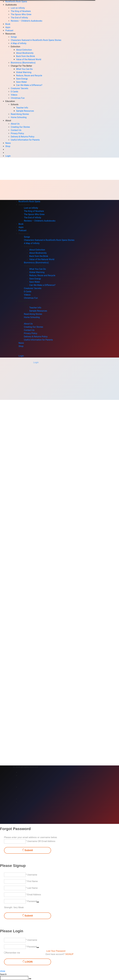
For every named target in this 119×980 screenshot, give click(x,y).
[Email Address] (15, 895)
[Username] (15, 875)
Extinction (15, 47)
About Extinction (24, 50)
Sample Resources (25, 111)
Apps (8, 27)
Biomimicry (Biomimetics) (23, 63)
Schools (15, 104)
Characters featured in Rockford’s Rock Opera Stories (36, 40)
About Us (15, 124)
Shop (8, 146)
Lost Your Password (56, 951)
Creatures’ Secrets (19, 88)
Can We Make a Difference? (29, 85)
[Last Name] (15, 888)
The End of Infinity (19, 18)
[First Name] (15, 881)
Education (10, 101)
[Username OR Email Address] (15, 841)
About (8, 121)
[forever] (5, 953)
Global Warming (24, 72)
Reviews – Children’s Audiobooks (26, 21)
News (8, 143)
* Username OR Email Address (41, 841)
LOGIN (28, 962)
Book (8, 24)
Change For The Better (21, 66)
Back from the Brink (26, 56)
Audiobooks (11, 5)
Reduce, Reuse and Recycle (29, 76)
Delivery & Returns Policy (23, 137)
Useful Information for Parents (25, 140)
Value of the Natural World (29, 59)
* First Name (32, 881)
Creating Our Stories (20, 127)
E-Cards (14, 92)
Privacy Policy (17, 133)
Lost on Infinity (18, 8)
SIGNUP (69, 954)
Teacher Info (22, 108)
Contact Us (16, 130)
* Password (31, 901)
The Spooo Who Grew (21, 14)
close (3, 971)
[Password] (15, 901)
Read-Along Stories (20, 114)
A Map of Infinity (19, 43)
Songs (14, 37)
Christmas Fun (18, 98)
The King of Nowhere (21, 11)
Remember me (13, 953)
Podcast (9, 30)
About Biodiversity (25, 53)
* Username (31, 875)
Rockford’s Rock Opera (16, 2)
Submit (28, 850)
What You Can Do (24, 69)
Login (8, 156)
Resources (10, 34)
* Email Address (33, 895)
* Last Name (32, 888)
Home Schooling (19, 117)
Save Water (21, 82)
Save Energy (22, 79)
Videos (14, 95)
